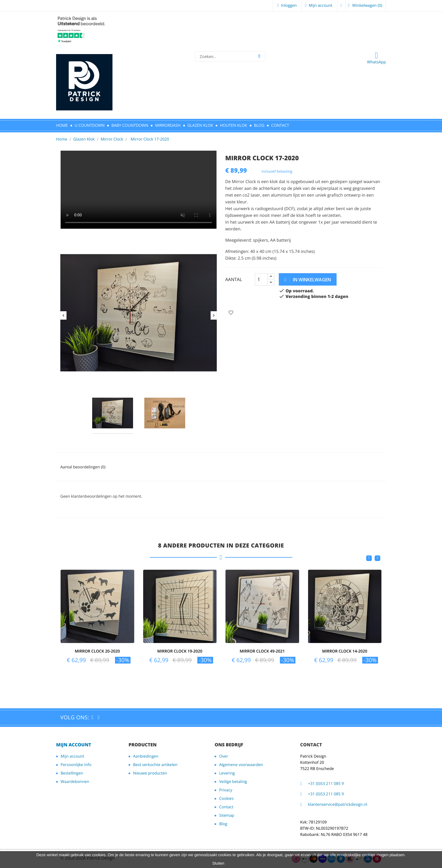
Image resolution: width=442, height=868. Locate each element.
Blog (259, 125)
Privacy (226, 790)
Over (223, 756)
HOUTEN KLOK (233, 125)
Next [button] (214, 315)
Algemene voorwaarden (241, 765)
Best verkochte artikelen (155, 765)
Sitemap (226, 815)
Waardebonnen (75, 782)
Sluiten (218, 863)
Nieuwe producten (150, 773)
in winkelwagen (308, 280)
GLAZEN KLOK (200, 125)
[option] (139, 313)
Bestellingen (72, 773)
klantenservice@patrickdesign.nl (338, 804)
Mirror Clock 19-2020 (180, 651)
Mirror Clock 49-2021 (262, 651)
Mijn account (74, 745)
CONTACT (280, 125)
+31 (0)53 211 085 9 (326, 784)
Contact (226, 807)
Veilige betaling (233, 782)
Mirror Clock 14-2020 (345, 651)
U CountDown (90, 125)
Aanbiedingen (146, 756)
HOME (62, 125)
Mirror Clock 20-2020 (97, 651)
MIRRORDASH (168, 125)
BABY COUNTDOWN (130, 125)
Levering (227, 773)
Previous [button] (63, 315)
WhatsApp (376, 58)
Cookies (226, 799)
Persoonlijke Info (76, 765)
